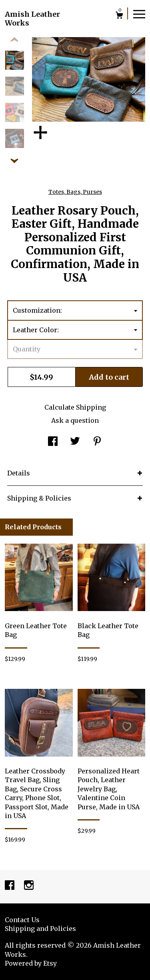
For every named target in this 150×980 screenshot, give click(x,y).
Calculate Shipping (75, 407)
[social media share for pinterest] (97, 442)
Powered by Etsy (31, 963)
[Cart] (119, 16)
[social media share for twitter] (75, 442)
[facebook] (10, 886)
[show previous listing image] (14, 40)
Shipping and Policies (40, 929)
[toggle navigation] (139, 14)
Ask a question (75, 420)
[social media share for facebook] (53, 442)
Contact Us (22, 920)
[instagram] (29, 886)
